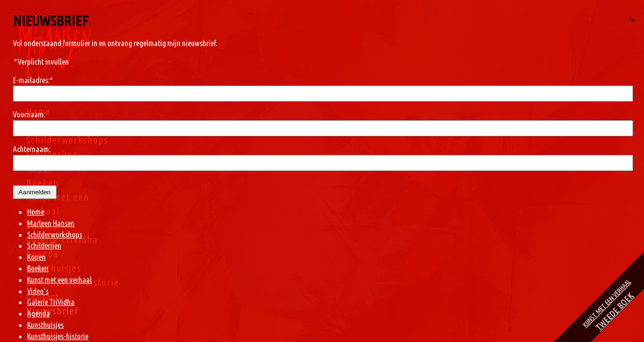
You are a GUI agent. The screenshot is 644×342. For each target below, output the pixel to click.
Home (38, 111)
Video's (42, 225)
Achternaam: (347, 149)
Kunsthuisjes (54, 268)
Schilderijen (52, 154)
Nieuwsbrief (53, 311)
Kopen (40, 168)
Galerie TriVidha (62, 240)
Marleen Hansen (62, 126)
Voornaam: (345, 114)
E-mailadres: (348, 80)
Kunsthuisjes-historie (73, 282)
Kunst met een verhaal (375, 280)
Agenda (42, 254)
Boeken (43, 183)
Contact (43, 297)
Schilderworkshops (67, 140)
